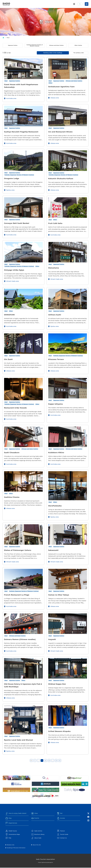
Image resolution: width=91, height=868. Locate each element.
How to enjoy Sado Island (16, 813)
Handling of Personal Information (16, 848)
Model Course (11, 831)
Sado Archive (37, 831)
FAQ (8, 838)
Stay (9, 818)
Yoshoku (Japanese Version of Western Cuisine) (35, 45)
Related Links (11, 845)
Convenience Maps (13, 835)
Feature (61, 831)
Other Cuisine (78, 45)
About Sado (36, 838)
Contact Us (62, 838)
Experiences (12, 823)
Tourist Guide (63, 835)
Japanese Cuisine (13, 45)
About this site (37, 845)
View (35, 813)
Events (35, 818)
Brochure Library (38, 835)
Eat (60, 813)
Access (61, 818)
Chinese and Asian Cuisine (56, 45)
